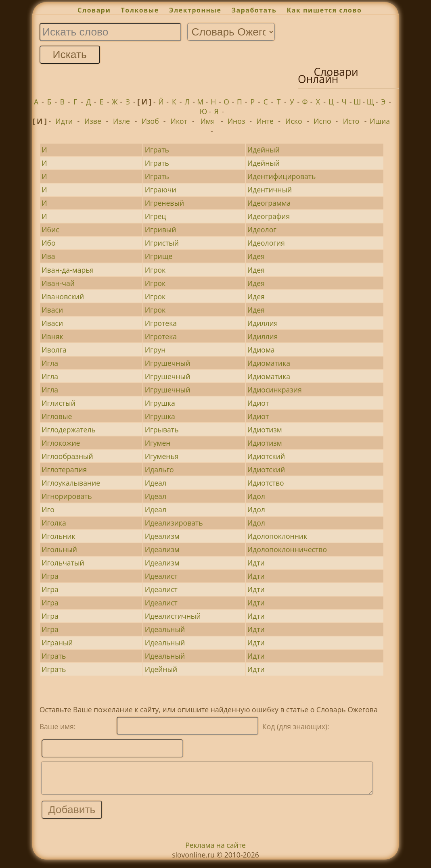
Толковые (140, 10)
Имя (207, 121)
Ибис (50, 230)
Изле (121, 121)
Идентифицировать (282, 176)
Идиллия (263, 323)
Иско (294, 121)
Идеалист (161, 576)
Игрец (156, 216)
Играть (157, 150)
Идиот (258, 403)
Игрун (155, 350)
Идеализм (162, 536)
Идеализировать (174, 523)
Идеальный (165, 629)
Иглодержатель (69, 430)
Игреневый (164, 203)
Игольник (58, 536)
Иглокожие (61, 443)
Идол (256, 496)
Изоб (150, 121)
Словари (94, 10)
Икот (179, 121)
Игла (50, 363)
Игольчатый (63, 563)
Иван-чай (58, 283)
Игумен (158, 443)
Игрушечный (168, 363)
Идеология (266, 243)
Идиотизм (265, 430)
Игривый (161, 230)
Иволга (54, 350)
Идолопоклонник (277, 536)
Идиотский (266, 456)
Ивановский (63, 296)
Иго (48, 509)
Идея (256, 256)
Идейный (264, 150)
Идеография (269, 216)
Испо (322, 121)
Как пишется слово (324, 10)
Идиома (261, 350)
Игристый (162, 243)
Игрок (155, 270)
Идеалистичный (173, 616)
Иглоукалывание (71, 483)
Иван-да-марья (68, 270)
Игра (50, 576)
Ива (48, 256)
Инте (265, 121)
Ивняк (52, 336)
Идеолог (262, 230)
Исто (351, 121)
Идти (64, 121)
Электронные (195, 10)
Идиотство (266, 483)
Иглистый (59, 403)
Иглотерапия (64, 469)
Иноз (236, 121)
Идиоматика (269, 363)
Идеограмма (269, 203)
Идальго (159, 469)
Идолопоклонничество (287, 549)
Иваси (52, 310)
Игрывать (162, 430)
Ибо (48, 243)
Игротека (161, 323)
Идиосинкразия (275, 390)
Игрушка (160, 403)
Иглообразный (67, 456)
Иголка (54, 523)
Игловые (57, 416)
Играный (57, 643)
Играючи (161, 190)
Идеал (156, 483)
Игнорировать (67, 496)
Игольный (59, 549)
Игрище (159, 256)
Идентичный (270, 190)
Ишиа (380, 121)
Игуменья (162, 456)
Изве (93, 121)
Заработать (254, 10)
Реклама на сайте (215, 851)
